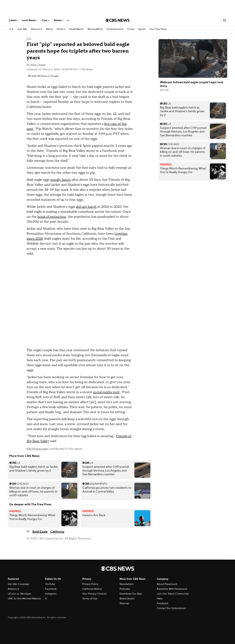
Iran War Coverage (18, 584)
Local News (30, 20)
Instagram (51, 594)
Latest (14, 20)
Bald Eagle (40, 532)
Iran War (22, 29)
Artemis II (37, 29)
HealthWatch (76, 29)
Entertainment (115, 29)
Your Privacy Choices (94, 594)
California (57, 532)
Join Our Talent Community (173, 594)
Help (160, 599)
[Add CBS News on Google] (43, 76)
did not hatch (86, 207)
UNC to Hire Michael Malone (24, 599)
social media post (106, 392)
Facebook (51, 589)
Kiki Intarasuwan (37, 449)
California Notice (92, 589)
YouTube (50, 584)
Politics (61, 29)
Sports (142, 29)
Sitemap (124, 603)
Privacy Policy (90, 584)
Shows (59, 20)
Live (46, 20)
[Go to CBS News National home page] (118, 20)
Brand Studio (127, 599)
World (49, 29)
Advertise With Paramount (172, 589)
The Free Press (158, 29)
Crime (131, 29)
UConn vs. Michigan (19, 594)
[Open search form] (225, 20)
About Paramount (167, 584)
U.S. (11, 29)
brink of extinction (52, 217)
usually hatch (60, 180)
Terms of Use (90, 599)
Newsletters (126, 584)
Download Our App (131, 594)
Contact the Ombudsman (171, 608)
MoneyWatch (95, 29)
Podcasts (125, 589)
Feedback (163, 603)
